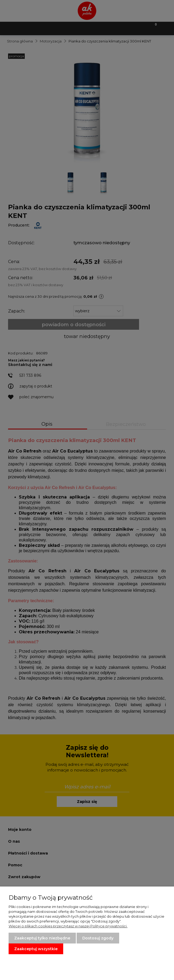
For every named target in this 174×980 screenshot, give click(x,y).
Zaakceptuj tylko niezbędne (42, 938)
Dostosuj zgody (98, 938)
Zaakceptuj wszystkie (36, 949)
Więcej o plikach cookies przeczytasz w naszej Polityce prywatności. (68, 926)
